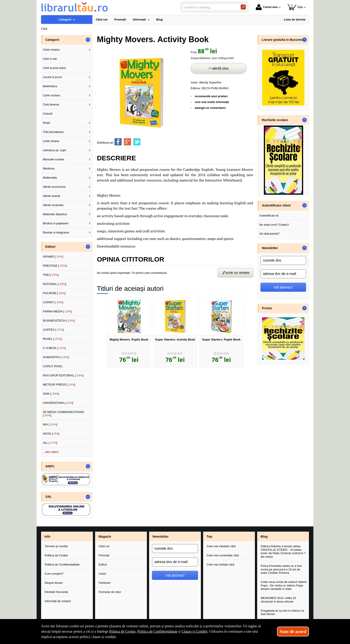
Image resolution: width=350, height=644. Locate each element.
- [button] (88, 40)
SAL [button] (49, 497)
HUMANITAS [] (56, 357)
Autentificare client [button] (276, 205)
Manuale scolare (53, 159)
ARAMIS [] (53, 257)
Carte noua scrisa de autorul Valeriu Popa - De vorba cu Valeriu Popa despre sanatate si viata (284, 585)
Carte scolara (51, 95)
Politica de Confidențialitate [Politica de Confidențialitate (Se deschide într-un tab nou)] (157, 631)
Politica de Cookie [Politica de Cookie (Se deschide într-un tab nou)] (122, 631)
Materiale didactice (55, 214)
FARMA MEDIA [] (57, 311)
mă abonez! (283, 287)
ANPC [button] (50, 466)
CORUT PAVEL (53, 366)
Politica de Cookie (56, 555)
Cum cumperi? (54, 574)
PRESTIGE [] (55, 266)
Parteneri (105, 583)
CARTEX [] (53, 330)
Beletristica (50, 86)
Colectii (48, 114)
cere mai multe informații (212, 102)
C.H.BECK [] (54, 348)
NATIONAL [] (55, 284)
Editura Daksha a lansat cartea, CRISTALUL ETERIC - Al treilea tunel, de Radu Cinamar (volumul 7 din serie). (283, 551)
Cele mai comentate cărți (223, 555)
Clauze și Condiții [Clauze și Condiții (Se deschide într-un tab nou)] (195, 631)
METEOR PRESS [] (59, 385)
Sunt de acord (293, 632)
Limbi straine (51, 141)
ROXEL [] (52, 339)
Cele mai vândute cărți (221, 546)
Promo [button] (267, 308)
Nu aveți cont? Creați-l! (274, 225)
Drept (46, 123)
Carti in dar (50, 59)
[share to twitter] (137, 142)
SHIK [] (51, 394)
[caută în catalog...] (210, 7)
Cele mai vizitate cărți (221, 565)
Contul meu (267, 7)
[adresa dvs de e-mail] (283, 274)
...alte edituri (51, 452)
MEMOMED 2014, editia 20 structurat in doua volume (278, 600)
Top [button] (209, 537)
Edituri (103, 565)
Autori (102, 574)
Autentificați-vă (269, 216)
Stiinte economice (54, 187)
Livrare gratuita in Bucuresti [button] (283, 40)
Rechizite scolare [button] (275, 120)
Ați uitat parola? (269, 234)
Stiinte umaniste (53, 205)
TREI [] (51, 275)
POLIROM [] (54, 293)
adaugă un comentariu (210, 108)
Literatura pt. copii (54, 150)
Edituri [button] (50, 247)
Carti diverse (51, 104)
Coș (295, 7)
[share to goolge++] (127, 142)
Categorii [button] (52, 40)
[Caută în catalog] (243, 7)
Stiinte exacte (52, 196)
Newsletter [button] (270, 248)
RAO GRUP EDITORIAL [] (63, 375)
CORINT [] (53, 302)
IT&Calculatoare (53, 132)
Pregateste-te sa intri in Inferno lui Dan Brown (282, 612)
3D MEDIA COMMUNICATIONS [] (64, 414)
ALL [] (50, 443)
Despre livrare (54, 583)
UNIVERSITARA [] (58, 403)
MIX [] (50, 424)
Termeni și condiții (56, 546)
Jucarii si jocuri (52, 77)
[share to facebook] (118, 142)
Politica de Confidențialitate (62, 565)
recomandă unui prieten (211, 96)
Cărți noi (104, 546)
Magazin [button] (105, 537)
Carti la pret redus (54, 68)
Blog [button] (264, 537)
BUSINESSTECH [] (59, 321)
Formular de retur (110, 592)
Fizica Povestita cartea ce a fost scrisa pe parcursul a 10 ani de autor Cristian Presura (281, 569)
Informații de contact (58, 601)
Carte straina (51, 50)
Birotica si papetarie (56, 223)
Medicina (49, 168)
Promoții (104, 555)
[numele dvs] (283, 260)
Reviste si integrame (56, 232)
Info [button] (47, 537)
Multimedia (50, 178)
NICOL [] (51, 434)
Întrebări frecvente (56, 592)
